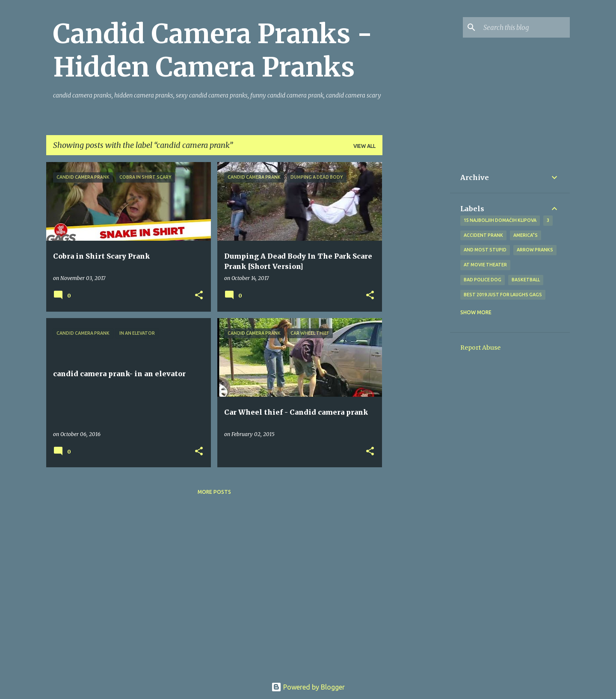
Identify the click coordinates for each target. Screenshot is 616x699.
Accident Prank (483, 235)
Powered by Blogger (308, 687)
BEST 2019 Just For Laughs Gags (503, 295)
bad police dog (483, 280)
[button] (199, 296)
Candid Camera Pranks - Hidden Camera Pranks (213, 50)
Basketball (526, 280)
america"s (526, 235)
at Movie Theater (485, 265)
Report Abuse (480, 348)
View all (364, 146)
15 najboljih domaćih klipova (500, 220)
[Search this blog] (525, 27)
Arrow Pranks (535, 250)
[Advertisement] (416, 290)
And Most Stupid (485, 250)
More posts (214, 492)
